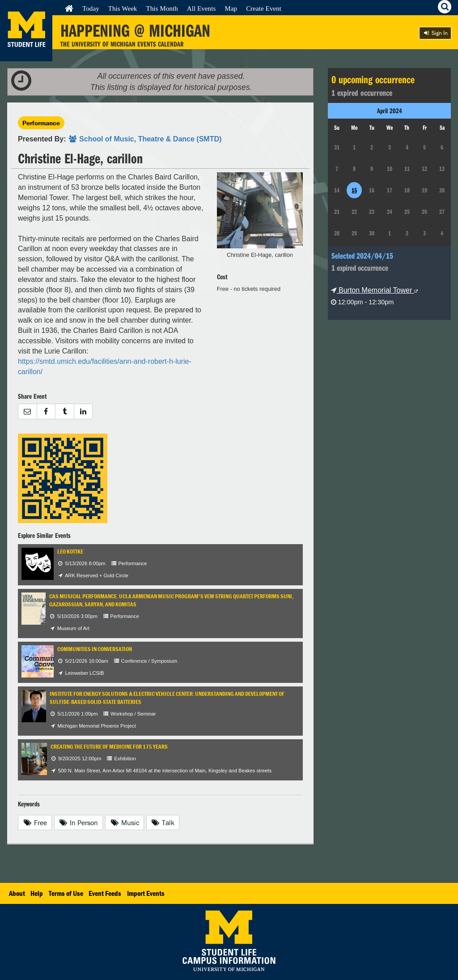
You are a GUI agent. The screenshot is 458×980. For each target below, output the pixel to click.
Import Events (146, 893)
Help (37, 893)
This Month (162, 8)
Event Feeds (105, 893)
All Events (201, 8)
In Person (79, 822)
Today (91, 8)
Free (35, 822)
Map (231, 8)
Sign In (435, 33)
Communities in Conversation (95, 649)
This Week (123, 8)
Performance (41, 123)
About (17, 893)
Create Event (264, 8)
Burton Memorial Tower (374, 290)
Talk (163, 822)
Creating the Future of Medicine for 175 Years (109, 747)
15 (354, 190)
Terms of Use (66, 893)
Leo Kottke (70, 552)
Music (125, 822)
